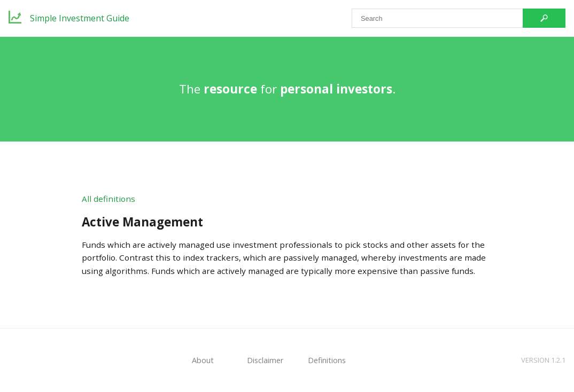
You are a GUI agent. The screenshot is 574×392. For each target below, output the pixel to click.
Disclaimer (265, 360)
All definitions (108, 199)
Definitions (327, 360)
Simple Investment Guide (80, 18)
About (203, 360)
